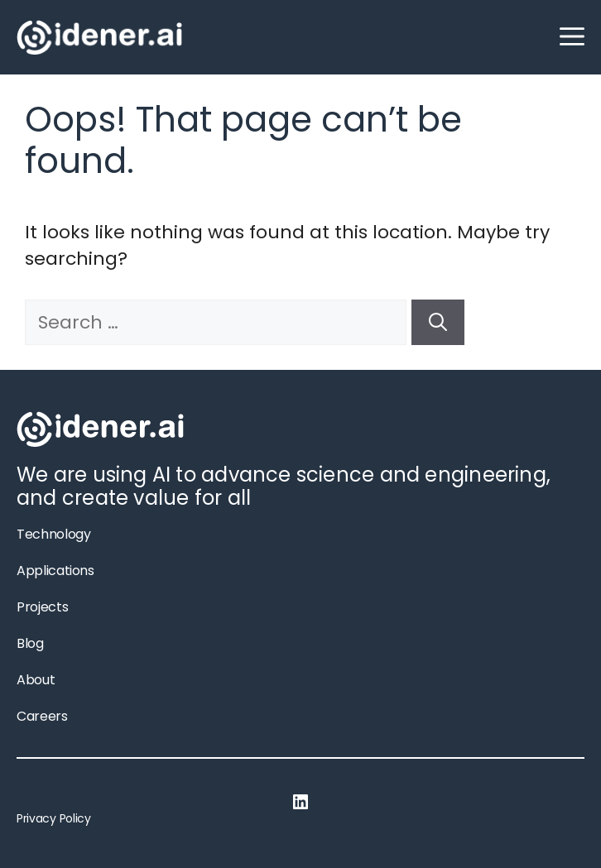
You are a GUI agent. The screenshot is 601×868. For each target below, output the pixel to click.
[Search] (438, 322)
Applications (55, 571)
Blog (30, 643)
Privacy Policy (54, 818)
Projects (42, 607)
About (36, 680)
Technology (53, 534)
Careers (42, 716)
